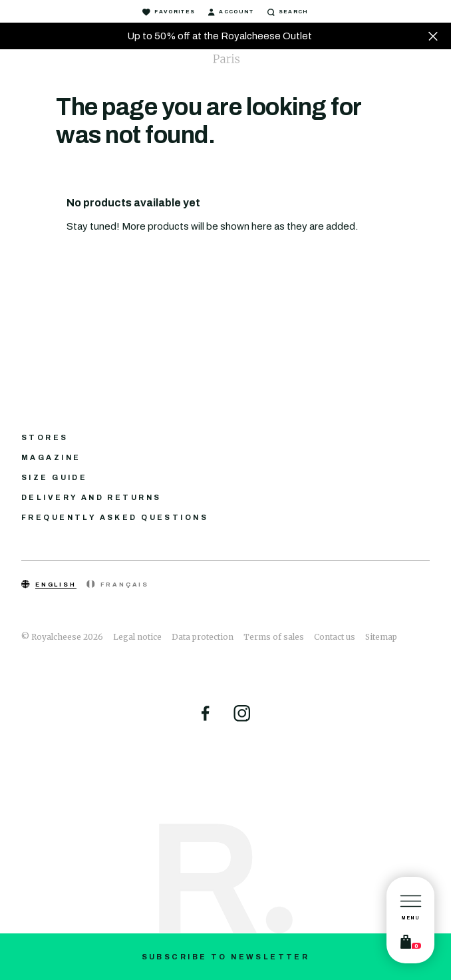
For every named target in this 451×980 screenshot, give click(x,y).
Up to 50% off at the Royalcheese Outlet (220, 36)
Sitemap (381, 637)
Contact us (335, 637)
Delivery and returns (91, 497)
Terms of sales (274, 637)
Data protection (203, 637)
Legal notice (137, 637)
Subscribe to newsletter (226, 957)
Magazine (51, 457)
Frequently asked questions (115, 517)
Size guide (54, 477)
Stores (45, 437)
